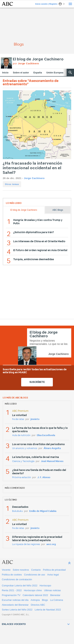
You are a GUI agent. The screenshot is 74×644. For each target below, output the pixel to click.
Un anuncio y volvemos (25, 448)
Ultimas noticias (52, 590)
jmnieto (35, 419)
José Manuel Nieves (52, 461)
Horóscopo (45, 586)
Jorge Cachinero (34, 178)
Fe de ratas (18, 419)
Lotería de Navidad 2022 (48, 610)
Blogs (45, 600)
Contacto (36, 570)
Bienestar (55, 595)
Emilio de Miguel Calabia (43, 511)
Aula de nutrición (21, 435)
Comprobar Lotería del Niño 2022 (20, 586)
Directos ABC (38, 605)
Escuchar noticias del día (15, 600)
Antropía (35, 600)
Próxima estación (22, 477)
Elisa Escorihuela (46, 435)
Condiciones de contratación (17, 579)
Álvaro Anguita (52, 448)
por (26, 64)
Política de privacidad (54, 570)
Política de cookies (12, 575)
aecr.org (51, 544)
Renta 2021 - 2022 (12, 590)
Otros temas (12, 184)
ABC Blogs (58, 210)
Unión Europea (55, 73)
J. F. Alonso (44, 477)
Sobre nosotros (21, 570)
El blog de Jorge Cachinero (38, 59)
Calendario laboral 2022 (35, 595)
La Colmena (57, 600)
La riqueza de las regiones (26, 544)
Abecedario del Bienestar (15, 605)
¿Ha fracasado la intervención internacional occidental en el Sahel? (32, 168)
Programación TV (11, 595)
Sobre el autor (21, 73)
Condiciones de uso (34, 575)
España (38, 73)
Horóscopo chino (33, 590)
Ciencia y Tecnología (23, 461)
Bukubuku (17, 511)
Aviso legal (53, 575)
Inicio (5, 73)
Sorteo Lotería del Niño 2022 (17, 610)
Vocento (6, 570)
